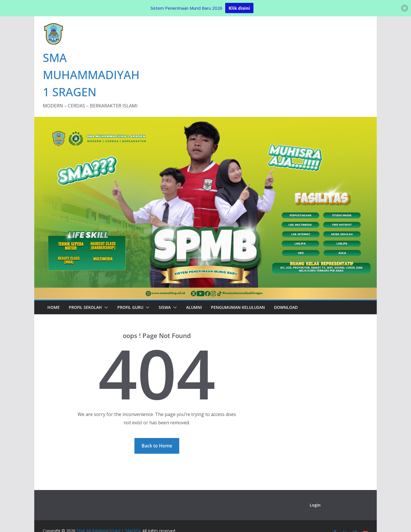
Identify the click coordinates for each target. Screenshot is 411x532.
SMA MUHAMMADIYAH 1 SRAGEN (91, 75)
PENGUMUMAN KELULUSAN (238, 307)
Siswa (165, 307)
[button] (105, 307)
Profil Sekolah (85, 307)
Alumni (194, 307)
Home (54, 307)
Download (286, 307)
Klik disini (239, 8)
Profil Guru (130, 307)
